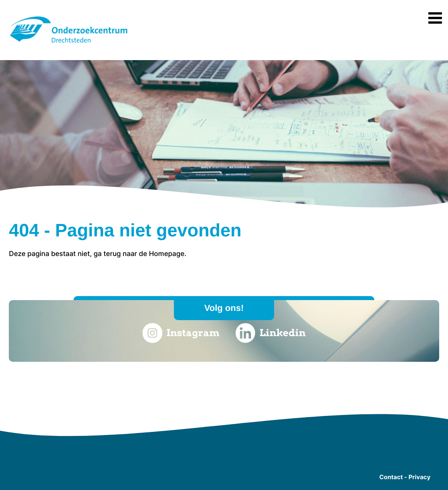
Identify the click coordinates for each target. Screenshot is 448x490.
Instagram (181, 333)
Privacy (419, 477)
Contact (391, 477)
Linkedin (271, 333)
